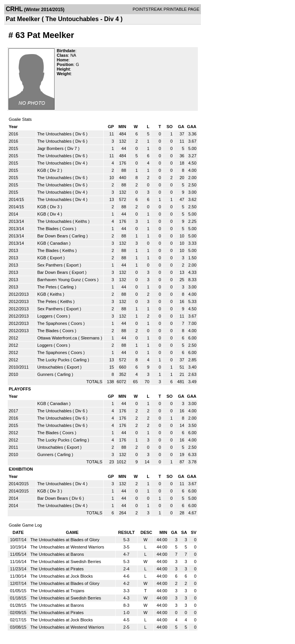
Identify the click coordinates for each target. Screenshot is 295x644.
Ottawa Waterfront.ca (57, 338)
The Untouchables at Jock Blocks (62, 576)
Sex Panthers (50, 265)
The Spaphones (52, 323)
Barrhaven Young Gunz (59, 280)
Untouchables (50, 367)
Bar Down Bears (53, 236)
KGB (42, 170)
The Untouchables (54, 134)
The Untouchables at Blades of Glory (65, 540)
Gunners (45, 374)
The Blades (48, 229)
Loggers (45, 316)
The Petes (47, 287)
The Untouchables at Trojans (57, 591)
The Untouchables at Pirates (57, 569)
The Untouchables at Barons (57, 554)
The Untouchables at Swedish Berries (66, 562)
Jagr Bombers (50, 148)
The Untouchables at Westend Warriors (67, 547)
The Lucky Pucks (53, 360)
